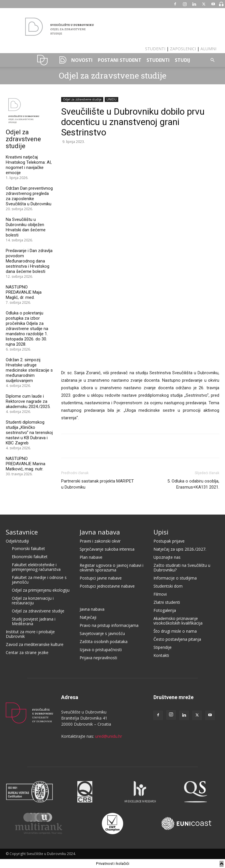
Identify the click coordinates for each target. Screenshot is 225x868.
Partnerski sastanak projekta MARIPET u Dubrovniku (97, 484)
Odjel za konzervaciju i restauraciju (33, 600)
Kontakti (161, 655)
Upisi (161, 532)
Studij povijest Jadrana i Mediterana (34, 621)
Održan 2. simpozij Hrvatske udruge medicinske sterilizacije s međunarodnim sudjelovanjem (29, 370)
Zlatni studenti (167, 602)
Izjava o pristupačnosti (101, 650)
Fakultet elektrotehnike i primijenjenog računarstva (36, 567)
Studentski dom (168, 586)
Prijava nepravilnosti (98, 658)
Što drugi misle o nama (175, 631)
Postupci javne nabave (101, 578)
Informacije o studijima (175, 578)
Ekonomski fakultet (30, 557)
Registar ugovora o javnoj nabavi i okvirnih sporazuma (111, 568)
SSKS (61, 60)
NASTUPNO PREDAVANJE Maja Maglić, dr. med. (24, 292)
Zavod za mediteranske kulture (35, 644)
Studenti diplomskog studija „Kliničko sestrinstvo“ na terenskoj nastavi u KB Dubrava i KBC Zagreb (29, 433)
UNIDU (43, 60)
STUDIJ (182, 60)
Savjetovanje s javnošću (102, 633)
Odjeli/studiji (17, 541)
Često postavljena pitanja (177, 639)
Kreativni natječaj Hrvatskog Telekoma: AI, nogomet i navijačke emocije (29, 165)
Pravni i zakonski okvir (100, 541)
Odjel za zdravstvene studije (113, 76)
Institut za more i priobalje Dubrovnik (30, 634)
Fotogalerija (165, 610)
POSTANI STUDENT (120, 60)
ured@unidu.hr (109, 736)
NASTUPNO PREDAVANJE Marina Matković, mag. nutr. (26, 464)
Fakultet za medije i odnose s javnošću (39, 580)
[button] (212, 60)
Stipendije (163, 647)
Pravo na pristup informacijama (109, 625)
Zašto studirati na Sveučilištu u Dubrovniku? (182, 568)
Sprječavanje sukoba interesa (107, 549)
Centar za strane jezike (27, 652)
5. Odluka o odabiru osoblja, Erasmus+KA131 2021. (193, 484)
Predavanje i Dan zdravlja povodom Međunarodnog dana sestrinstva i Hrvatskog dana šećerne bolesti (29, 261)
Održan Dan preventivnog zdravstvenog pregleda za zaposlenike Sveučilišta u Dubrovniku (29, 196)
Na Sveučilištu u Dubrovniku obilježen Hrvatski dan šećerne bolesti (26, 227)
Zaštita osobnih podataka (104, 641)
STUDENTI (155, 49)
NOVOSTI (82, 60)
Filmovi (160, 594)
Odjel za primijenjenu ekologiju (41, 590)
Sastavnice (22, 532)
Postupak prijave (169, 541)
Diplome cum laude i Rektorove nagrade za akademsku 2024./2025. (28, 401)
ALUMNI (208, 49)
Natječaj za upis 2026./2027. (180, 549)
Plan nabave (91, 557)
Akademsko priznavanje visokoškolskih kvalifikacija (178, 621)
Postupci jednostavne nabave (107, 586)
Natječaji (88, 617)
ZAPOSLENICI (183, 49)
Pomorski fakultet (28, 548)
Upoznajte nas (167, 557)
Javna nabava (100, 532)
